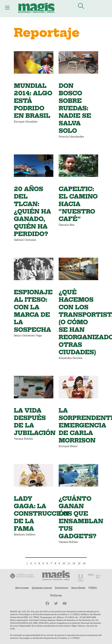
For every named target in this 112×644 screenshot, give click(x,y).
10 (64, 563)
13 (79, 563)
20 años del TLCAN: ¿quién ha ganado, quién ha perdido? (32, 212)
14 (84, 563)
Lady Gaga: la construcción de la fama (41, 514)
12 (74, 563)
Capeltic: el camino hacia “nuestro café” (78, 204)
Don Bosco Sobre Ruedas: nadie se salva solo (75, 108)
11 (69, 563)
